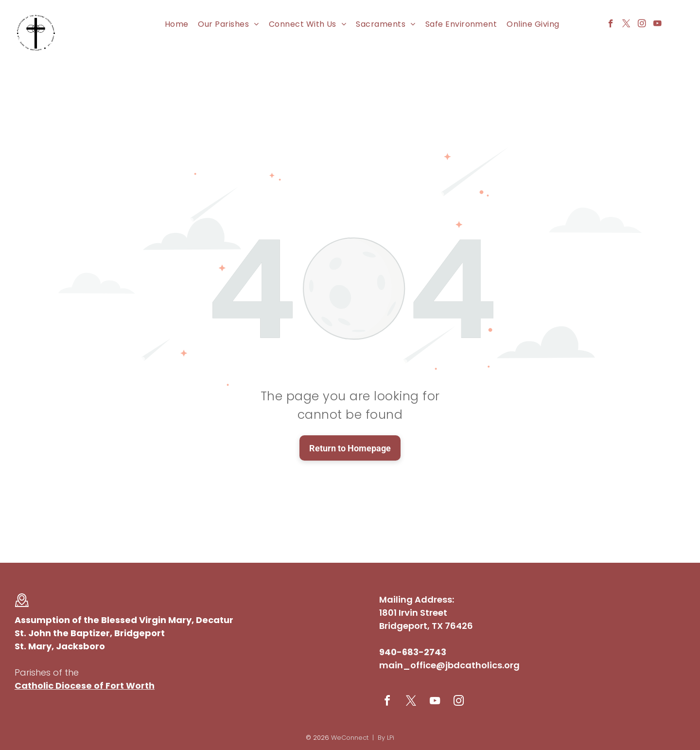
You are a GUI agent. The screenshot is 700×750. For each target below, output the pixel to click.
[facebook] (611, 25)
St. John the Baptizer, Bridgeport (90, 633)
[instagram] (642, 25)
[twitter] (626, 25)
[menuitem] (177, 24)
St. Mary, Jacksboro (60, 646)
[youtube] (657, 25)
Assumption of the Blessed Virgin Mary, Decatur (124, 620)
